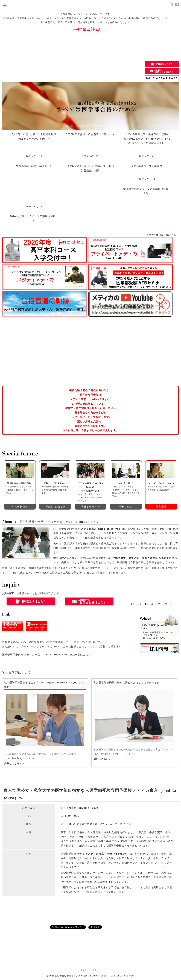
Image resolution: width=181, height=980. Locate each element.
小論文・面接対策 (55, 507)
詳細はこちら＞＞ (14, 763)
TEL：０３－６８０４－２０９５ (145, 604)
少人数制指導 (20, 507)
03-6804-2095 (70, 816)
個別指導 (161, 507)
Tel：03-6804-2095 (154, 638)
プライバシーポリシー (90, 970)
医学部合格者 (116, 846)
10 (114, 126)
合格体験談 (126, 507)
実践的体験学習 (91, 507)
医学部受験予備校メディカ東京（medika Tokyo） (82, 976)
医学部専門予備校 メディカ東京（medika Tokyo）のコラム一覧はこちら (46, 655)
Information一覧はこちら (162, 235)
